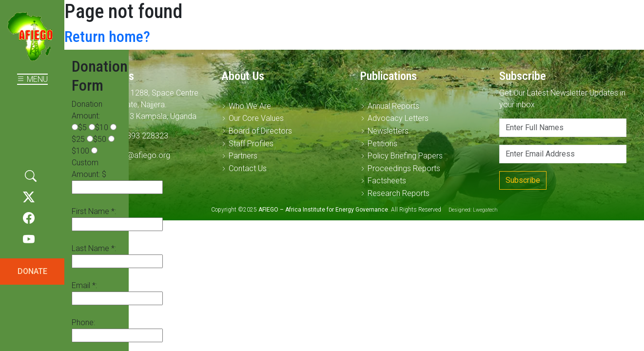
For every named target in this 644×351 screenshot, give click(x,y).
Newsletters (388, 131)
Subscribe (523, 180)
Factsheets (387, 181)
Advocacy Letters (398, 118)
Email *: (84, 285)
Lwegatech (485, 210)
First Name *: (94, 211)
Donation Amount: (87, 110)
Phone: (83, 322)
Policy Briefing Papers (405, 156)
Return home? (107, 37)
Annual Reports (393, 106)
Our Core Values (256, 118)
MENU (32, 79)
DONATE (32, 271)
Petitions (382, 144)
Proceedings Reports (404, 168)
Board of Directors (260, 131)
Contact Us (248, 168)
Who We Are (250, 106)
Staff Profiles (251, 144)
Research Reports (399, 193)
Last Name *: (94, 248)
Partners (243, 156)
